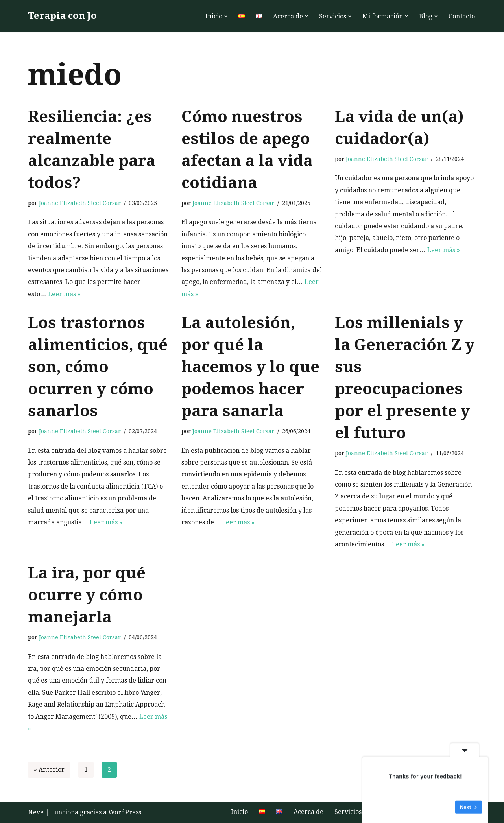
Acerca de (308, 812)
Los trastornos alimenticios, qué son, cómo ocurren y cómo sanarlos (98, 367)
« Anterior (49, 770)
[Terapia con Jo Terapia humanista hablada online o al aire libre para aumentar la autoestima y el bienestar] (62, 16)
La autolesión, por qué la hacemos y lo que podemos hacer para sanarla (250, 367)
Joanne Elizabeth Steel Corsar (80, 203)
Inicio (239, 812)
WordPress (125, 812)
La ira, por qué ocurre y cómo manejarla (87, 595)
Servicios (348, 812)
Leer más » (64, 294)
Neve (36, 812)
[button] (226, 16)
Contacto (462, 16)
